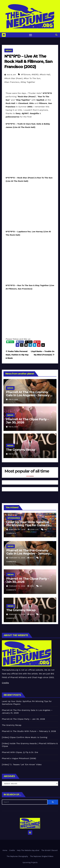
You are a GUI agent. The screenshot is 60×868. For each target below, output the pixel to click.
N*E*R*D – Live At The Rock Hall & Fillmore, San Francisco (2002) (28, 61)
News (9, 50)
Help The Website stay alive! (28, 850)
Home (5, 850)
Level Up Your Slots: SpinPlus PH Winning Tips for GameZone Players (30, 525)
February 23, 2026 (17, 529)
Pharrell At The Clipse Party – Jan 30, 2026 (27, 421)
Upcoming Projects (30, 862)
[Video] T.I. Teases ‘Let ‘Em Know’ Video (22, 764)
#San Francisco (12, 82)
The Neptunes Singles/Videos (42, 856)
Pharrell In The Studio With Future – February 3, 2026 (29, 731)
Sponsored (14, 518)
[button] (56, 35)
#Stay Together (28, 82)
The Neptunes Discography (17, 856)
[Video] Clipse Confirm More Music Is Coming (25, 737)
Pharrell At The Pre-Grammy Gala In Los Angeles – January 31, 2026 (30, 395)
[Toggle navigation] (31, 35)
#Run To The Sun (32, 78)
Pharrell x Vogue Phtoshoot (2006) (19, 758)
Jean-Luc (34, 529)
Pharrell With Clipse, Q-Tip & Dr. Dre (20, 752)
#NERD (35, 74)
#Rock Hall (45, 74)
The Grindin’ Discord (49, 850)
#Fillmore (26, 74)
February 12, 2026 (17, 558)
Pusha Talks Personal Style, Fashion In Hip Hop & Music (17, 355)
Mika (31, 558)
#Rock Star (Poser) (13, 78)
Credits (5, 683)
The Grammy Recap (21, 450)
